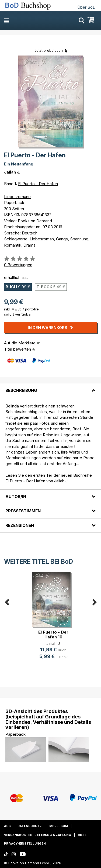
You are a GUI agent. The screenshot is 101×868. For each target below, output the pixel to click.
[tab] (50, 387)
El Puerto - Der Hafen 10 (53, 634)
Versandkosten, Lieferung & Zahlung (38, 835)
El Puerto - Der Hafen (38, 184)
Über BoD (86, 7)
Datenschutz (30, 826)
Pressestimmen (23, 511)
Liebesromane (17, 197)
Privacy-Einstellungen (25, 843)
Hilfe (82, 835)
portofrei (32, 309)
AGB (7, 826)
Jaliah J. (12, 172)
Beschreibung (21, 390)
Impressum (58, 826)
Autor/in (16, 497)
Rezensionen (20, 525)
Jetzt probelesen (49, 50)
